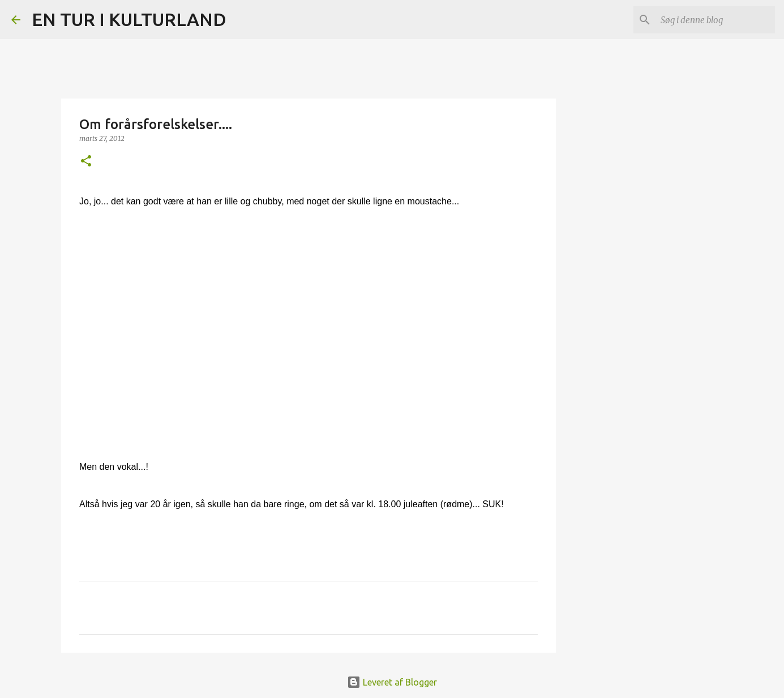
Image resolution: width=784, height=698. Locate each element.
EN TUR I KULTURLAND (129, 19)
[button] (86, 162)
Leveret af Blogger (392, 682)
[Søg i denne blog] (716, 20)
